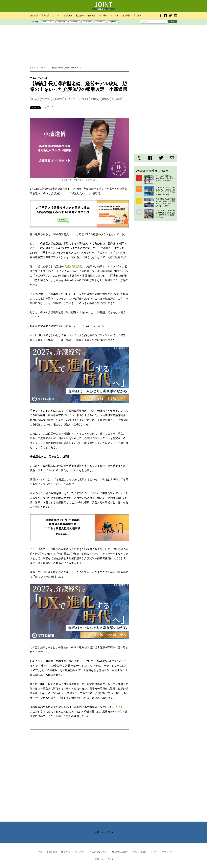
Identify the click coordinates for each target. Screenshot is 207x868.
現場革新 (126, 15)
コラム (34, 99)
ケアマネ (57, 15)
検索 (173, 22)
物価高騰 (61, 22)
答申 (65, 189)
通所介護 (45, 15)
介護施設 (68, 15)
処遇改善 (59, 99)
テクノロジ (48, 22)
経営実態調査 (74, 266)
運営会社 (52, 852)
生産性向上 (46, 99)
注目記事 (137, 15)
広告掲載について (99, 852)
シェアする (48, 107)
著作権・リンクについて (74, 852)
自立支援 (114, 15)
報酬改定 (91, 15)
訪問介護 (34, 15)
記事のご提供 (120, 852)
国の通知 (103, 15)
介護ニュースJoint (103, 832)
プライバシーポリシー (162, 852)
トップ (38, 852)
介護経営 (74, 22)
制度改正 (80, 15)
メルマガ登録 (139, 852)
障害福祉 (87, 22)
